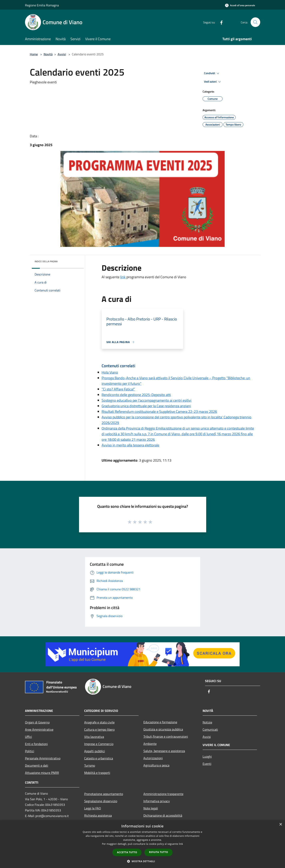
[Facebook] (220, 22)
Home (34, 54)
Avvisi (62, 54)
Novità (48, 54)
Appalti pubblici (95, 751)
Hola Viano (110, 372)
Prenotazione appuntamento (104, 794)
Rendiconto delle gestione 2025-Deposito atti (136, 395)
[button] (143, 861)
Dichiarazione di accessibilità (163, 815)
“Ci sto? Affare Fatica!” (118, 389)
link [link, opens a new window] (181, 844)
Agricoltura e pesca (156, 765)
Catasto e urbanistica (99, 758)
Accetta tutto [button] (127, 852)
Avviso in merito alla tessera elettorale (130, 445)
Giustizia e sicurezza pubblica (163, 729)
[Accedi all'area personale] (240, 5)
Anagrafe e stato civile (99, 722)
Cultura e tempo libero (99, 729)
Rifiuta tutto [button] (158, 852)
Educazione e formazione (160, 722)
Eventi (207, 764)
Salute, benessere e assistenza (164, 751)
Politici (30, 751)
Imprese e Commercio (99, 744)
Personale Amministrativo (43, 758)
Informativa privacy (157, 801)
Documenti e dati (37, 765)
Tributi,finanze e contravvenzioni (166, 736)
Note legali (151, 808)
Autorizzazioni (153, 758)
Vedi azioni (213, 82)
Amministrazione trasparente (163, 794)
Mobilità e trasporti (97, 773)
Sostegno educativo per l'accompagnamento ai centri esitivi (146, 400)
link (123, 277)
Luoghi (207, 756)
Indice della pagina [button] (46, 261)
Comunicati (210, 729)
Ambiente (150, 744)
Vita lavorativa (94, 737)
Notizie (207, 722)
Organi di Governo (37, 722)
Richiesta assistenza (98, 815)
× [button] (280, 825)
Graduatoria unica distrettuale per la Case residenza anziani (146, 406)
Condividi (212, 73)
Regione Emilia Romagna (42, 5)
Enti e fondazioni (36, 744)
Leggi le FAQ (93, 808)
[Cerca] (255, 22)
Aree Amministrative (39, 729)
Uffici (28, 737)
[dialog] (142, 844)
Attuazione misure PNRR (42, 773)
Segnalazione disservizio (101, 801)
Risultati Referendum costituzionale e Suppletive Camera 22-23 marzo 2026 (159, 412)
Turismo (90, 765)
